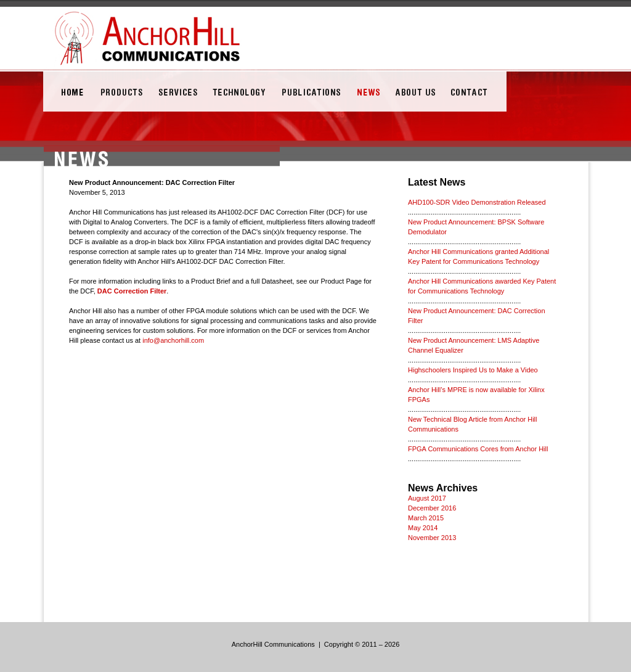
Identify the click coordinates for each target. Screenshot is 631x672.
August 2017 (427, 498)
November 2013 (432, 538)
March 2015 (426, 518)
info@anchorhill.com (173, 340)
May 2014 (423, 528)
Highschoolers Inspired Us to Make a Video (473, 370)
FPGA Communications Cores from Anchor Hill (478, 449)
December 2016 (432, 508)
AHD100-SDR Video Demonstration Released (477, 202)
